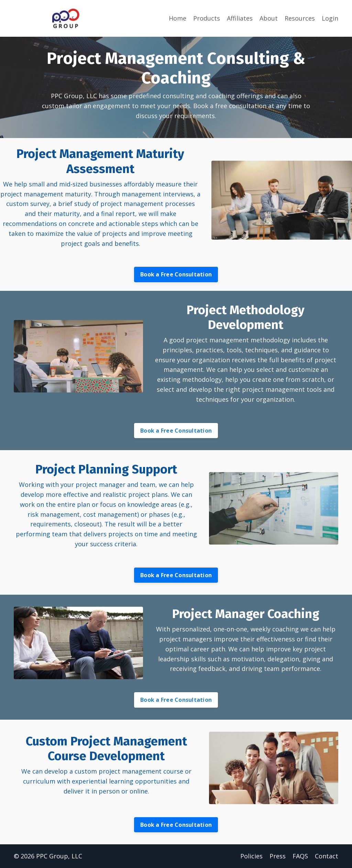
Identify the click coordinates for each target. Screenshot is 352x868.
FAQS (300, 856)
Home (178, 18)
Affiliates (240, 18)
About (269, 18)
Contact (327, 856)
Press (278, 856)
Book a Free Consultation (176, 274)
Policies (251, 856)
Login (330, 18)
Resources (300, 18)
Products (207, 18)
